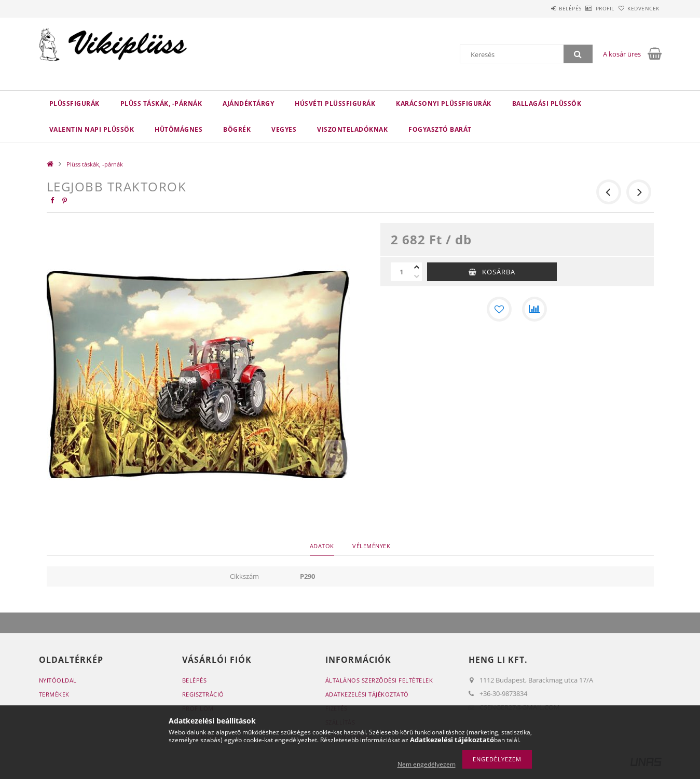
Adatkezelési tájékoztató (367, 694)
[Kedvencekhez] (499, 309)
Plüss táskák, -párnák (161, 103)
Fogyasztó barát (440, 129)
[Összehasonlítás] (534, 309)
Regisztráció (203, 694)
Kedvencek (638, 8)
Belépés (542, 8)
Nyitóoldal (58, 680)
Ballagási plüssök (547, 103)
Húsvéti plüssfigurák (335, 103)
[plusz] (417, 267)
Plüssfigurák (74, 103)
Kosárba (499, 272)
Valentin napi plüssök (92, 129)
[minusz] (417, 276)
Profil (588, 8)
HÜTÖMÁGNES (179, 129)
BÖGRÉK (237, 129)
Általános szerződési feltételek (379, 680)
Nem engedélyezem (427, 764)
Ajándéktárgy (248, 103)
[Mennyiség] (401, 272)
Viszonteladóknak (352, 129)
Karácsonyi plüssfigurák (444, 103)
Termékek (54, 694)
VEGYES (284, 129)
